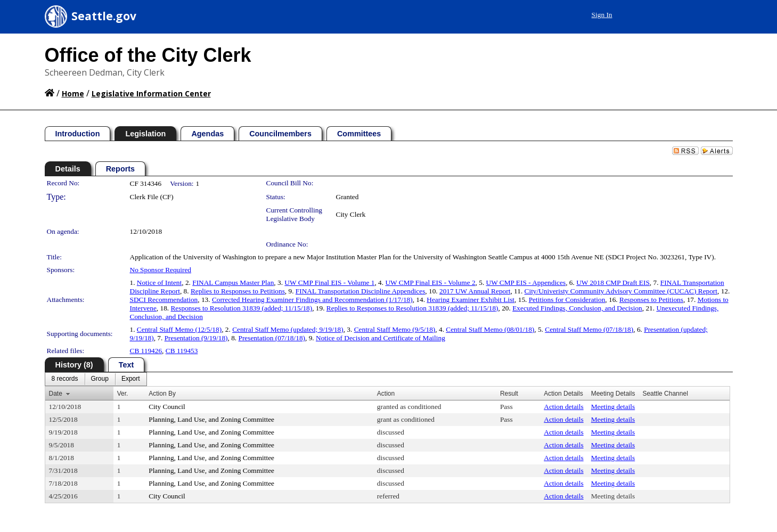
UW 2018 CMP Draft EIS (613, 283)
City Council (167, 407)
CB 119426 (146, 351)
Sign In (602, 15)
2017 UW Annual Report (475, 291)
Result (509, 394)
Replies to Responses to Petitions (238, 291)
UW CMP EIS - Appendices (526, 283)
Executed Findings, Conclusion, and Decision (577, 308)
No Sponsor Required (161, 270)
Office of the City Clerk (148, 55)
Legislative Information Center (151, 93)
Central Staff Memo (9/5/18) (395, 329)
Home (73, 93)
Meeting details (613, 407)
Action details (563, 407)
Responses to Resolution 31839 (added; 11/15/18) (241, 308)
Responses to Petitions (651, 300)
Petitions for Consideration (567, 300)
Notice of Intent (159, 283)
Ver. (123, 394)
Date (56, 394)
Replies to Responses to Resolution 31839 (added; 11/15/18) (412, 308)
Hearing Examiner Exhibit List (471, 300)
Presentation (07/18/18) (272, 338)
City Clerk (351, 214)
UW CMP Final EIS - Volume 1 (329, 283)
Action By (162, 394)
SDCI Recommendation (164, 300)
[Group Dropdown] (100, 379)
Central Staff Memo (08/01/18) (490, 329)
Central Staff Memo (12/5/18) (179, 329)
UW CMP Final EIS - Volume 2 (430, 283)
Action (386, 394)
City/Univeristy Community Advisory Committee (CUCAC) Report (621, 291)
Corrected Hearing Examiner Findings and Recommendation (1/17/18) (312, 300)
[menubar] (96, 379)
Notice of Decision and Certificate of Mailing (381, 338)
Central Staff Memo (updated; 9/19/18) (288, 329)
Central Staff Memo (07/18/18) (589, 329)
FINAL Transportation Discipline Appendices (360, 291)
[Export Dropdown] (131, 379)
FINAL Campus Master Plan (233, 283)
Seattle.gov (104, 16)
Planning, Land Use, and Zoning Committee (211, 419)
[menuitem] (65, 379)
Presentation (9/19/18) (196, 338)
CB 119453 (182, 351)
